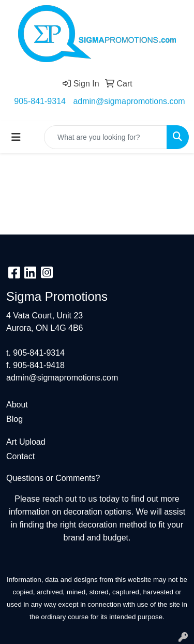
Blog (14, 419)
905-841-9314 (40, 101)
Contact (20, 456)
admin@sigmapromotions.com (129, 101)
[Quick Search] (106, 137)
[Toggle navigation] (16, 137)
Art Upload (26, 442)
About (17, 405)
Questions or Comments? (53, 478)
